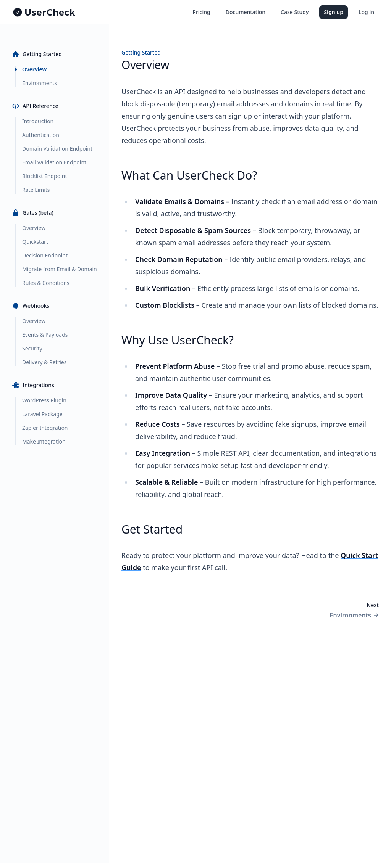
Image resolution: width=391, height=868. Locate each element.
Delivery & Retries (44, 362)
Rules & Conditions (46, 283)
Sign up (334, 12)
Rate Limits (36, 190)
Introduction (38, 121)
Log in (366, 12)
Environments (40, 83)
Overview (34, 69)
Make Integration (44, 441)
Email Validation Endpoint (54, 162)
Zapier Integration (45, 428)
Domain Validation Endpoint (57, 149)
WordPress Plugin (44, 400)
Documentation (246, 12)
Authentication (41, 135)
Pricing (201, 12)
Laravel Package (42, 414)
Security (32, 348)
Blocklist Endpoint (44, 176)
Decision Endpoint (45, 255)
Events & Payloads (45, 335)
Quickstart (35, 242)
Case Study (295, 12)
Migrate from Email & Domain (60, 269)
